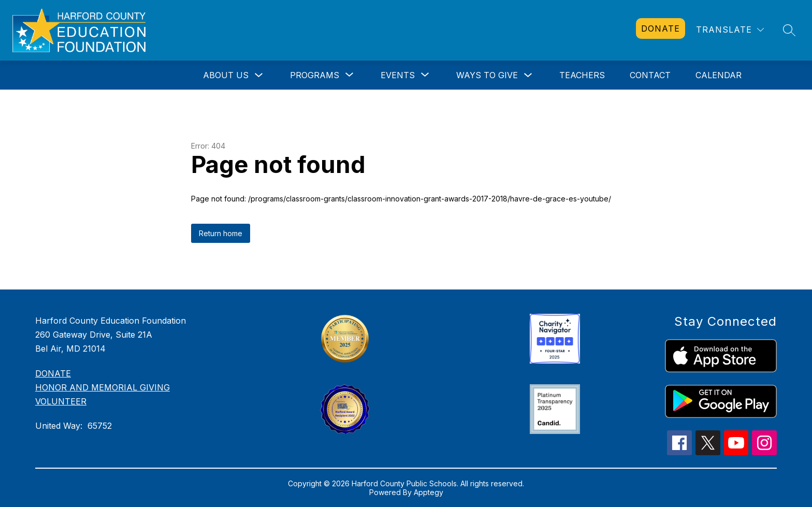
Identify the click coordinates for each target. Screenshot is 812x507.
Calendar (719, 75)
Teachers (582, 75)
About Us (226, 75)
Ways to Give (487, 75)
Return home (221, 233)
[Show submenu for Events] (398, 75)
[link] (661, 28)
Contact (650, 75)
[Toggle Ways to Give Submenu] (528, 75)
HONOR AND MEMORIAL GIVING (103, 387)
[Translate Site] (730, 30)
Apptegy (429, 492)
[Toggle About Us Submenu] (259, 75)
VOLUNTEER (61, 401)
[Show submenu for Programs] (315, 75)
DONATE (53, 373)
